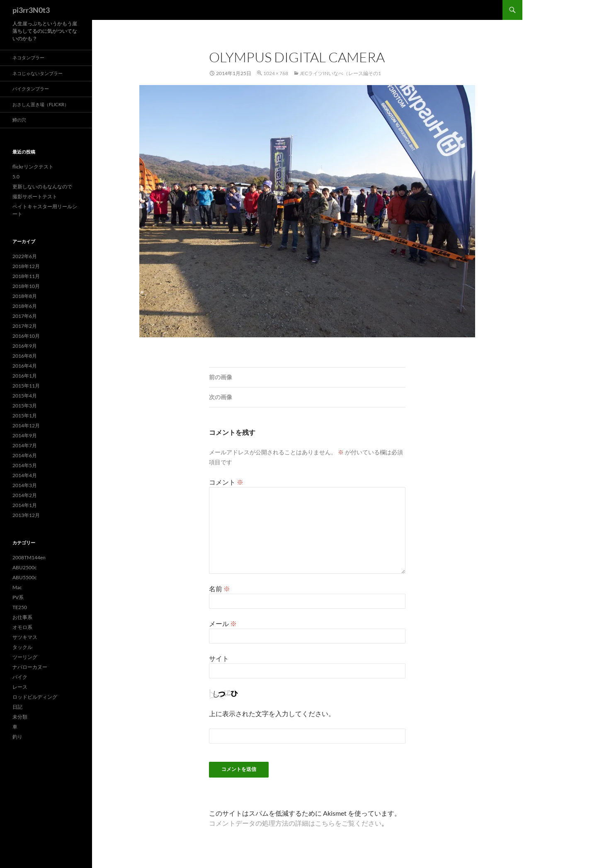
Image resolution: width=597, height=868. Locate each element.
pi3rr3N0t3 (31, 10)
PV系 (18, 597)
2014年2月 (25, 495)
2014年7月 (25, 445)
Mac (17, 587)
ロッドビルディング (35, 697)
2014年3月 (25, 485)
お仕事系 (22, 617)
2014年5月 (25, 465)
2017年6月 (25, 316)
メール (223, 623)
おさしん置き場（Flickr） (41, 104)
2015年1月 (25, 416)
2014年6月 (25, 455)
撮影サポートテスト (35, 196)
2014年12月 (26, 425)
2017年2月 (25, 326)
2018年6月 (25, 306)
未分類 (20, 717)
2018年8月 (25, 296)
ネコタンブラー (28, 57)
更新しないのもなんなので (42, 187)
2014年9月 (25, 435)
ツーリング (25, 657)
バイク (20, 677)
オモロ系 (22, 627)
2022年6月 (25, 256)
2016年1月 (25, 376)
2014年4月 (25, 475)
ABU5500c (25, 577)
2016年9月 (25, 346)
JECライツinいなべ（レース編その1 (340, 73)
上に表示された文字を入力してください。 (272, 713)
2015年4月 (25, 396)
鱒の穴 (19, 120)
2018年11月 (26, 276)
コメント (226, 482)
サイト (219, 658)
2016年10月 (26, 336)
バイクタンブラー (31, 89)
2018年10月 (26, 286)
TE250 (20, 607)
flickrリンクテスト (33, 167)
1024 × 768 (276, 73)
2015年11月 (26, 386)
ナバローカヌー (30, 667)
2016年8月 (25, 356)
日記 (17, 707)
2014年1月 (25, 505)
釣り (17, 737)
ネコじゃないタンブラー (38, 73)
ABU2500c (25, 567)
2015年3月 (25, 406)
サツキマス (25, 637)
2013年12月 (26, 515)
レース (20, 687)
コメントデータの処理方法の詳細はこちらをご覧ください (295, 823)
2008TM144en (29, 557)
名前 (220, 589)
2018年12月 (26, 266)
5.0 (16, 177)
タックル (22, 647)
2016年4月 (25, 366)
